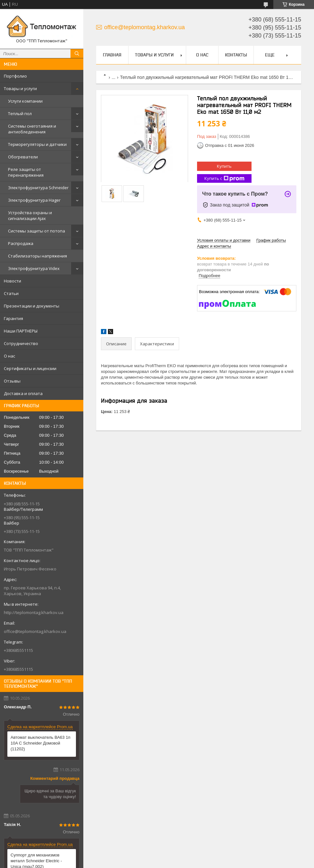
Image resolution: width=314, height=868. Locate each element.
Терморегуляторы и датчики (37, 144)
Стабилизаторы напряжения (37, 256)
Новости (12, 281)
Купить (224, 166)
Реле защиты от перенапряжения (26, 172)
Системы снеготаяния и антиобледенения (32, 129)
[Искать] (77, 54)
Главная (112, 55)
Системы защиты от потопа (37, 231)
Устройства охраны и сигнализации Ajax (30, 215)
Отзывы (12, 381)
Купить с (224, 178)
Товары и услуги (20, 88)
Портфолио (15, 76)
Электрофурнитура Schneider (38, 188)
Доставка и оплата (23, 393)
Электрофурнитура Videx (34, 268)
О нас (9, 356)
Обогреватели (23, 157)
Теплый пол (20, 114)
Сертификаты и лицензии (30, 368)
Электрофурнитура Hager (34, 200)
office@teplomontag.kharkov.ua (35, 631)
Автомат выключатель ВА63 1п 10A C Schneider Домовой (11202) (40, 743)
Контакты (236, 55)
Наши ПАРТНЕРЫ (21, 331)
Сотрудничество (21, 343)
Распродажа (21, 243)
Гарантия (13, 318)
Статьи (11, 293)
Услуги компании (25, 101)
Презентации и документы (32, 306)
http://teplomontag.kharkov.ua (34, 612)
